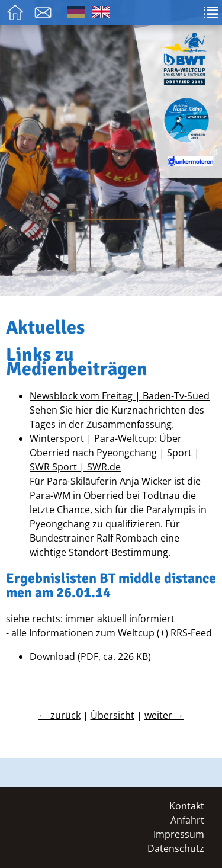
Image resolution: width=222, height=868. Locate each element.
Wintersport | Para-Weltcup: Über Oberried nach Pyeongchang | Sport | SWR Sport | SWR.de (115, 453)
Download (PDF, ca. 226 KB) (90, 656)
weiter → (164, 715)
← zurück (59, 715)
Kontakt (187, 806)
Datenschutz (176, 848)
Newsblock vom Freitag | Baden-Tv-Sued (120, 396)
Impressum (179, 834)
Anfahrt (187, 820)
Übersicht (112, 715)
